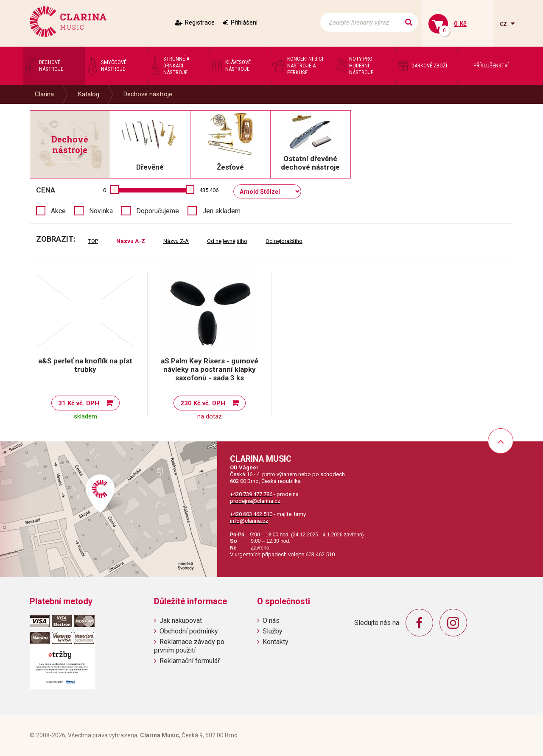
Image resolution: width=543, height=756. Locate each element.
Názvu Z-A (176, 241)
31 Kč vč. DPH (79, 403)
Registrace (200, 22)
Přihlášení (244, 22)
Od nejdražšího (284, 241)
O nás (271, 621)
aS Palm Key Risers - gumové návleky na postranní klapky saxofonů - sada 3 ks (210, 369)
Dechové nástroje (148, 94)
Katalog (89, 94)
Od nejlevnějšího (227, 241)
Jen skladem (221, 211)
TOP (93, 241)
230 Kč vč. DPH (203, 403)
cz (504, 24)
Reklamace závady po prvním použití (189, 646)
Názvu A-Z (131, 241)
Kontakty (276, 642)
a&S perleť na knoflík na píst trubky (85, 365)
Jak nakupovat (181, 621)
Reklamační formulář (190, 661)
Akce (58, 211)
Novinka (101, 211)
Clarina (44, 94)
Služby (273, 631)
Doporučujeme (158, 211)
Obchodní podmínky (189, 631)
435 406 (209, 190)
